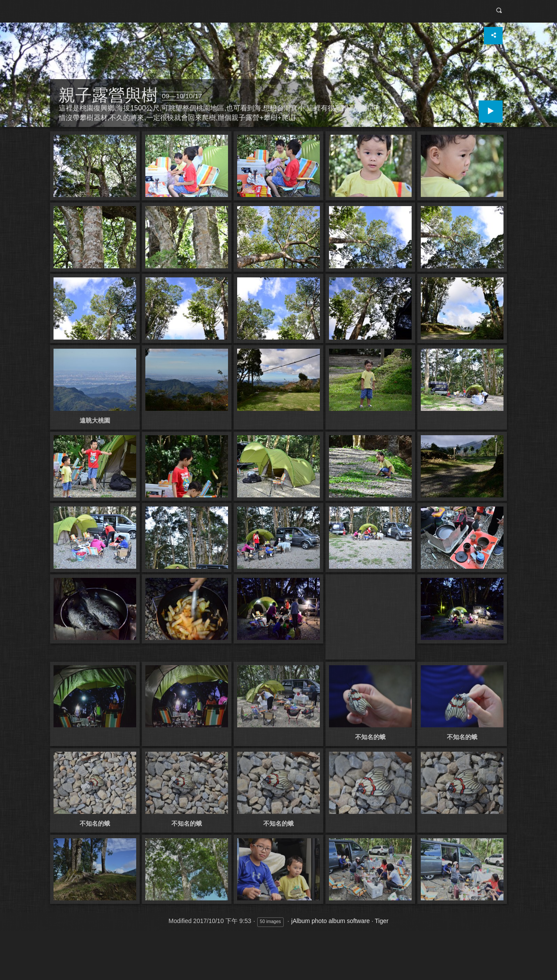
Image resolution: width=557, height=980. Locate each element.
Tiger (381, 921)
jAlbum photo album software (331, 921)
